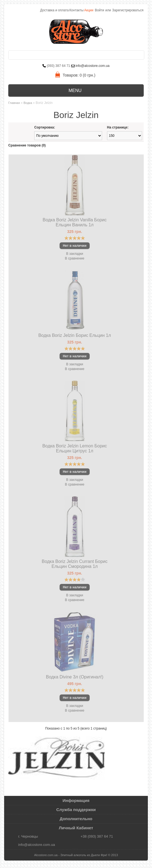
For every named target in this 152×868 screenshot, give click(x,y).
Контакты (76, 10)
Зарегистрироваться (128, 10)
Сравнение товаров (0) (27, 145)
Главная (14, 103)
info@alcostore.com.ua (92, 66)
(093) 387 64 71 (59, 66)
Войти (100, 10)
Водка (28, 103)
